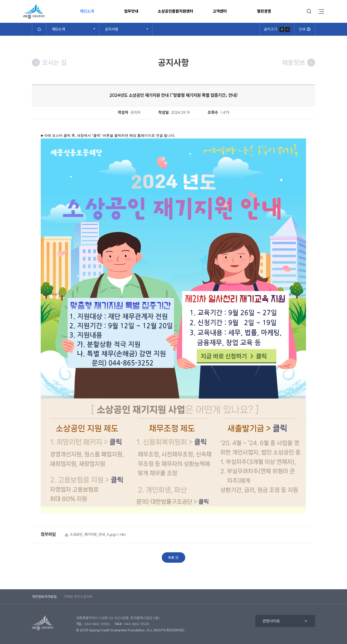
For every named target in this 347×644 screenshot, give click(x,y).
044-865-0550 (97, 624)
